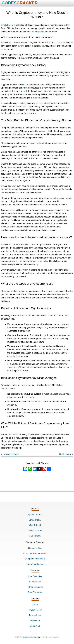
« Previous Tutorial (10, 454)
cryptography (38, 32)
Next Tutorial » (66, 454)
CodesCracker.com (31, 637)
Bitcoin (25, 84)
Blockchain (6, 25)
